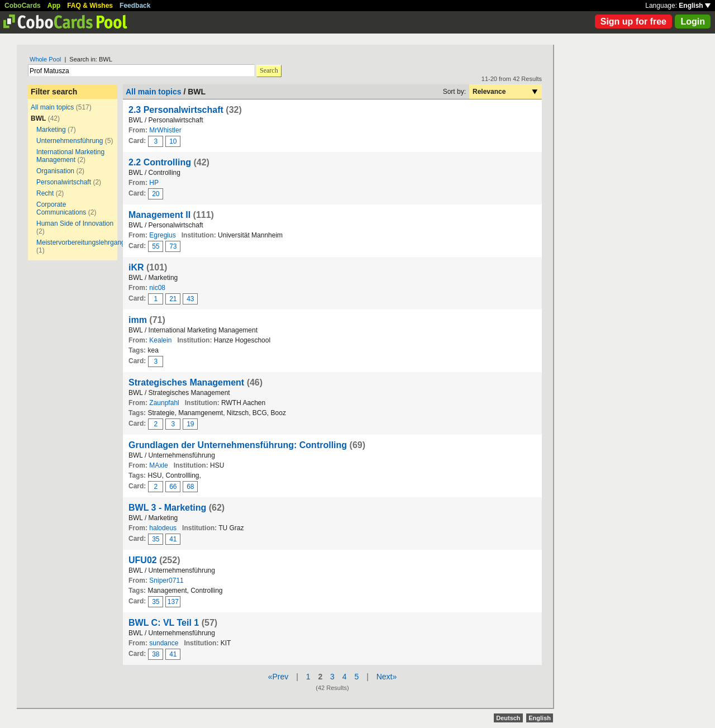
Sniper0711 (166, 581)
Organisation (55, 171)
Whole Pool (45, 59)
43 (190, 299)
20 (156, 194)
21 (173, 299)
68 (190, 487)
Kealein (160, 340)
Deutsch (508, 718)
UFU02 (143, 560)
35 (156, 539)
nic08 (157, 288)
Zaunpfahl (164, 403)
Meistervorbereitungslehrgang (81, 242)
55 (156, 246)
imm (138, 320)
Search (269, 70)
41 (173, 539)
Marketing (51, 130)
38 (156, 654)
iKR (136, 267)
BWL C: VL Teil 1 (164, 623)
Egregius (162, 235)
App (54, 6)
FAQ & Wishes (90, 6)
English (695, 6)
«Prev (278, 677)
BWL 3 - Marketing (167, 508)
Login (693, 22)
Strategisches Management (186, 382)
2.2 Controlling (160, 162)
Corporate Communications (61, 208)
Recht (45, 193)
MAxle (158, 465)
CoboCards (23, 6)
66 (173, 487)
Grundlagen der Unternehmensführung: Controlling (238, 445)
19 (190, 424)
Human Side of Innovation (75, 223)
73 (173, 246)
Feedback (135, 6)
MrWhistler (165, 130)
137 (173, 602)
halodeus (163, 528)
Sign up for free (633, 22)
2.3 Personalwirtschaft (176, 110)
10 (173, 141)
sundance (164, 643)
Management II (159, 215)
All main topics (52, 107)
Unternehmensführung (70, 141)
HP (154, 183)
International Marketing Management (70, 156)
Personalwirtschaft (64, 182)
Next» (387, 677)
